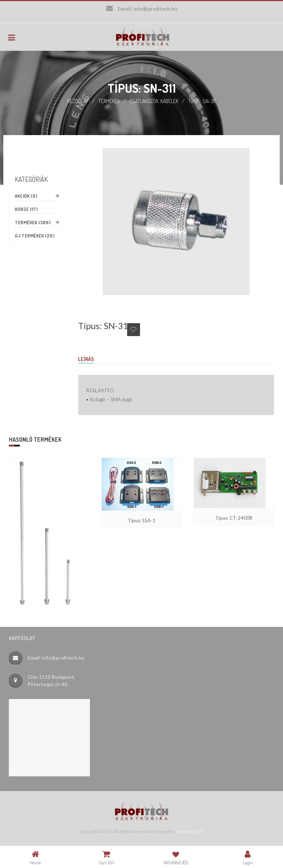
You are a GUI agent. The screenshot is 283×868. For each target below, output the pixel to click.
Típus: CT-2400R (234, 518)
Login (248, 858)
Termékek (109, 101)
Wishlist (176, 858)
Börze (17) (26, 209)
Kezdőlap (78, 101)
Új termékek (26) (35, 236)
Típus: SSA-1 (142, 521)
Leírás (86, 359)
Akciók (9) (26, 196)
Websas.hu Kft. (189, 831)
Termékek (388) (33, 222)
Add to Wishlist (134, 330)
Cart (106, 858)
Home (35, 858)
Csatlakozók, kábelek (154, 101)
